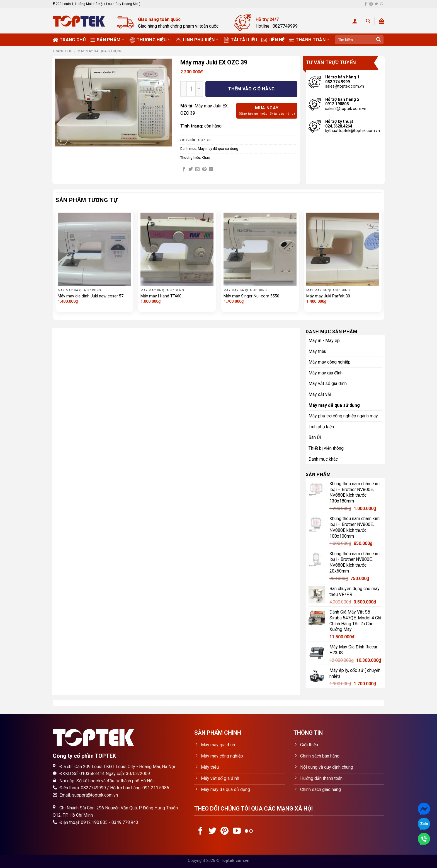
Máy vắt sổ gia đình (328, 383)
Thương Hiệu (150, 40)
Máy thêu (317, 351)
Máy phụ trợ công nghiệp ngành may (343, 416)
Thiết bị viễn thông (326, 448)
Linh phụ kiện (197, 40)
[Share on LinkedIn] (211, 169)
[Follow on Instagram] (371, 4)
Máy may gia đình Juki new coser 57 (91, 296)
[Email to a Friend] (197, 169)
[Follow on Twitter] (376, 4)
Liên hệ (273, 40)
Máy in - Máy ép (324, 341)
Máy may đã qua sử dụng (100, 51)
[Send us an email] (382, 4)
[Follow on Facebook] (366, 4)
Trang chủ (69, 40)
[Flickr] (249, 831)
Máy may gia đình (326, 373)
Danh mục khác (323, 459)
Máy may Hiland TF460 (161, 296)
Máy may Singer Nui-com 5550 (251, 296)
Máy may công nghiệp (330, 362)
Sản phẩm (107, 40)
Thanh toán (309, 40)
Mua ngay (267, 111)
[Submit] (378, 40)
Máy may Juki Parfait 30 (328, 296)
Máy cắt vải (320, 394)
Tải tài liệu (241, 40)
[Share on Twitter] (191, 169)
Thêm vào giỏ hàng (252, 89)
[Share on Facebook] (184, 169)
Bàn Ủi (315, 437)
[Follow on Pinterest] (224, 831)
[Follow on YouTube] (237, 831)
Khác (206, 158)
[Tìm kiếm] (368, 21)
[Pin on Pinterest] (204, 169)
